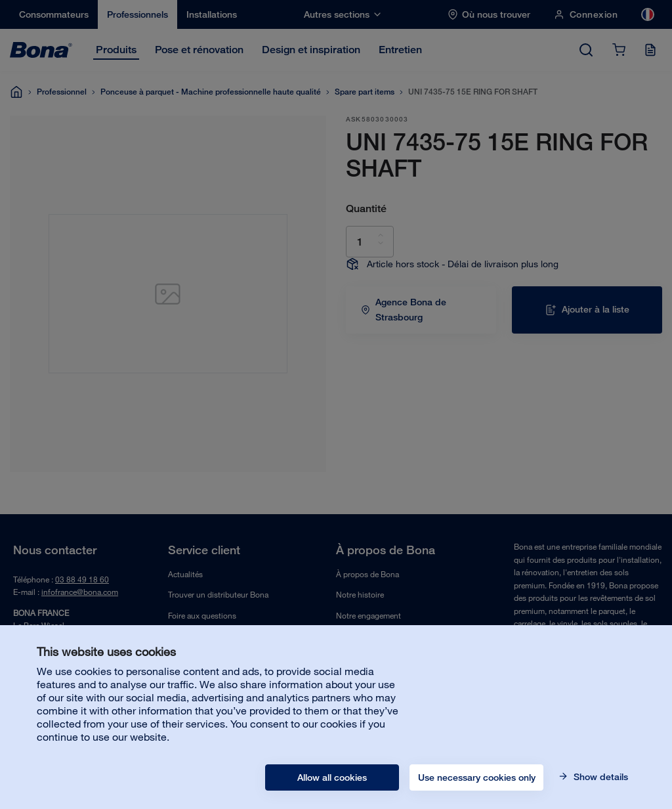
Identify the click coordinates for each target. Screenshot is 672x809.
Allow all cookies (332, 777)
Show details (599, 777)
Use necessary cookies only (477, 777)
